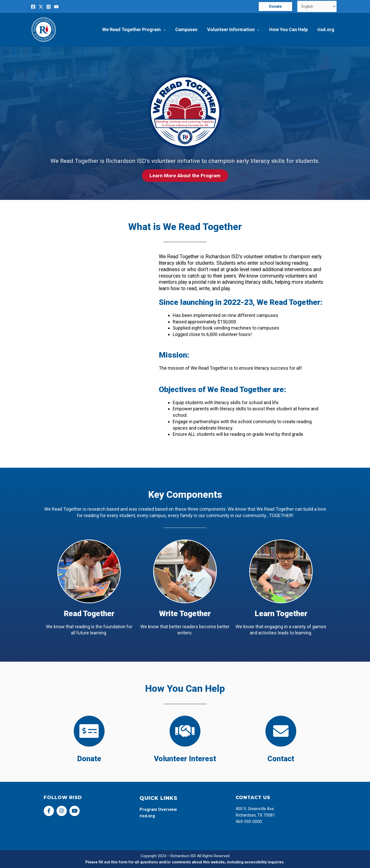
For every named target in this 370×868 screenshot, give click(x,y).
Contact (281, 759)
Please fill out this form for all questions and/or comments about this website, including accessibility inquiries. (185, 862)
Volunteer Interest (185, 759)
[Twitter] (41, 7)
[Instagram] (49, 7)
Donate (89, 759)
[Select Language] (317, 7)
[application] (165, 30)
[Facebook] (33, 7)
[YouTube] (56, 7)
